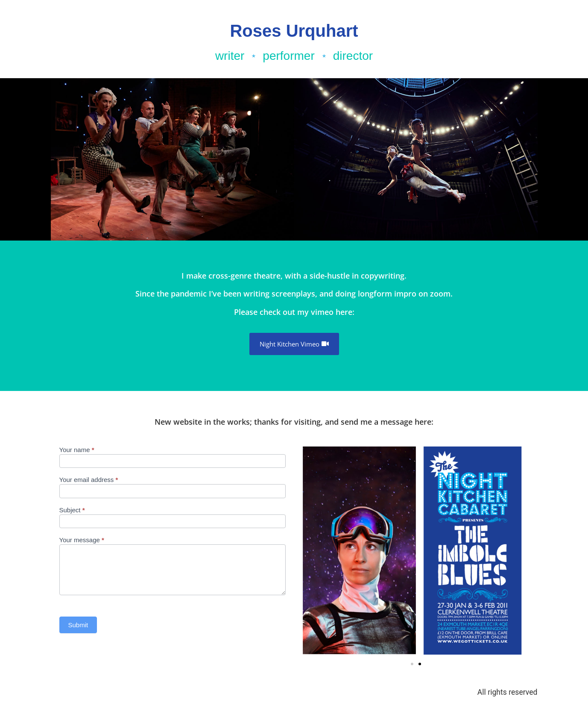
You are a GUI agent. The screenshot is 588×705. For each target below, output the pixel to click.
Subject (72, 510)
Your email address (89, 480)
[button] (420, 664)
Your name (77, 450)
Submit (78, 625)
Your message (82, 540)
